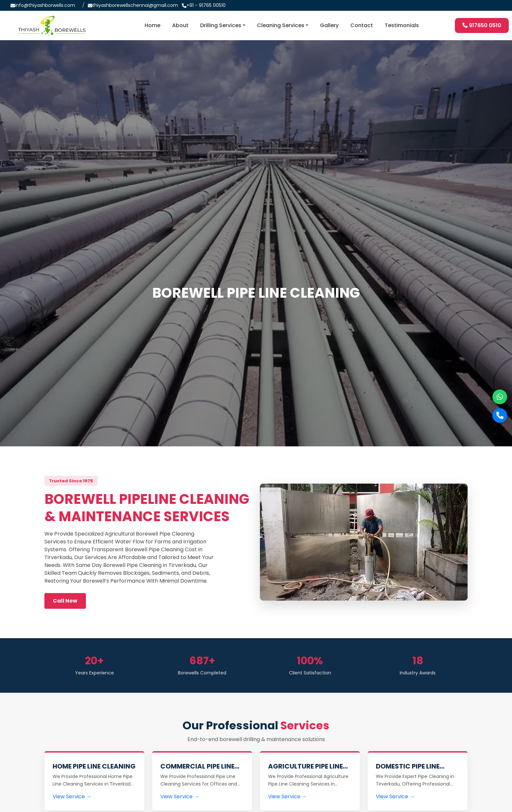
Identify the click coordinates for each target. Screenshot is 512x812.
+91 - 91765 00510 (206, 5)
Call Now (65, 601)
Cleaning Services (281, 25)
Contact (362, 25)
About (180, 25)
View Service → (72, 796)
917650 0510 (482, 25)
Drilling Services (221, 25)
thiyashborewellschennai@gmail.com (135, 5)
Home (152, 25)
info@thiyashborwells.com (45, 5)
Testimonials (402, 25)
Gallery (329, 25)
